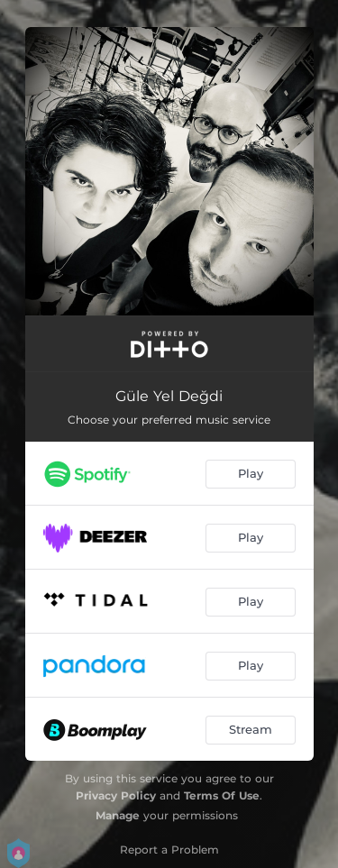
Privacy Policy (116, 795)
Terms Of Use (222, 795)
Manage (118, 815)
